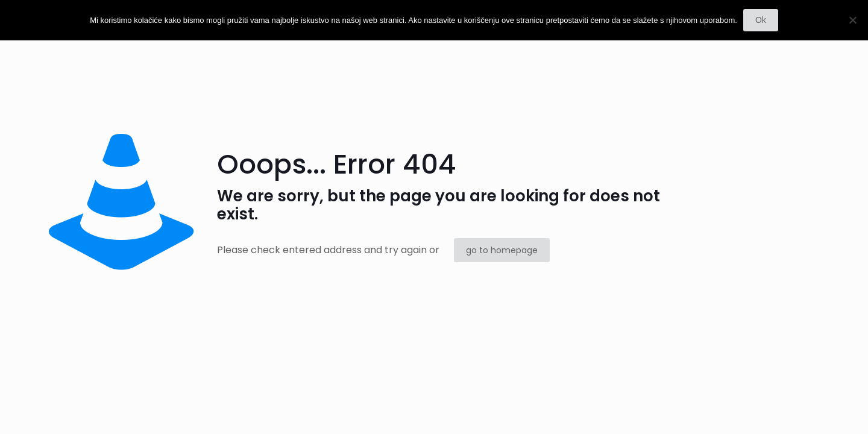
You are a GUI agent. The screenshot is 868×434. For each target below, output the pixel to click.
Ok (761, 20)
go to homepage (502, 250)
